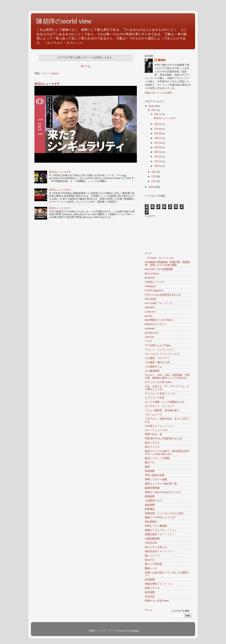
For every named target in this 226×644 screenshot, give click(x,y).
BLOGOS (150, 278)
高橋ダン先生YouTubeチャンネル (163, 492)
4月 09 (158, 129)
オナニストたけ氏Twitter (158, 382)
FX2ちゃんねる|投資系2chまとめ (163, 295)
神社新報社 (151, 522)
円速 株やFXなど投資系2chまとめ (163, 438)
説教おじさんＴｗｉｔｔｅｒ (161, 530)
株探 (147, 467)
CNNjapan (150, 286)
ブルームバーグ (153, 415)
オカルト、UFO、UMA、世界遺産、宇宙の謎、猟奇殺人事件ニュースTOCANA (167, 376)
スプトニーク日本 (155, 398)
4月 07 (158, 138)
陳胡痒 (162, 60)
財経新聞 (150, 496)
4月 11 (158, 114)
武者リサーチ (152, 588)
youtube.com (152, 333)
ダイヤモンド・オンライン (160, 406)
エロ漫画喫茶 (152, 371)
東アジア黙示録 (153, 564)
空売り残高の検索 (155, 475)
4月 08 (158, 133)
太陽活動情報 (152, 539)
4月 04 (158, 152)
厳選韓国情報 (152, 488)
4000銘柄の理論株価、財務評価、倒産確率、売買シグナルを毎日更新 (167, 264)
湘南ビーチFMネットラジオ (160, 517)
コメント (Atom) (50, 73)
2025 (151, 187)
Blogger (135, 631)
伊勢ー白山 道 (153, 434)
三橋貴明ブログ (153, 501)
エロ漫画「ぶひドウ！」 (158, 358)
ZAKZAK (149, 337)
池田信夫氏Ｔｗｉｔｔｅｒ (160, 551)
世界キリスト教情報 (156, 526)
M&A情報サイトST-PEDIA (159, 320)
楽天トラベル (152, 443)
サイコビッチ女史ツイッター (161, 393)
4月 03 (158, 157)
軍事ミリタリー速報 (156, 479)
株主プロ (150, 463)
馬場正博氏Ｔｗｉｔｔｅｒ (160, 584)
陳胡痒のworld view (64, 21)
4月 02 (158, 161)
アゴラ (148, 341)
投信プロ (150, 560)
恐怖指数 (150, 471)
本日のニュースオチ (47, 84)
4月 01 (158, 166)
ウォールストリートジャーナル (162, 354)
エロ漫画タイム (153, 367)
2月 (154, 176)
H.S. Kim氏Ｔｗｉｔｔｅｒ (159, 303)
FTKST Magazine (154, 290)
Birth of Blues (152, 274)
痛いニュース (152, 556)
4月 (154, 110)
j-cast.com (150, 312)
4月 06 (158, 143)
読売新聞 (150, 580)
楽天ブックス (152, 447)
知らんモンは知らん (156, 547)
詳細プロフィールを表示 (158, 93)
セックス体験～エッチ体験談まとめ (165, 402)
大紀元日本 (151, 543)
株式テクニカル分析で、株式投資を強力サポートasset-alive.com (167, 453)
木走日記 (150, 597)
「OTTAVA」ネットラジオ (159, 258)
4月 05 (158, 147)
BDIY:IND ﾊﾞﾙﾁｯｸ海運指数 (159, 269)
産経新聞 (150, 505)
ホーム (86, 66)
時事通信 (150, 509)
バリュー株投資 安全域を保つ (162, 410)
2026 (151, 106)
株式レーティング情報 (157, 458)
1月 (154, 181)
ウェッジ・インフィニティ (160, 350)
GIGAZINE (151, 299)
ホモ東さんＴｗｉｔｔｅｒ (160, 426)
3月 (154, 172)
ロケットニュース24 (156, 430)
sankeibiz (150, 328)
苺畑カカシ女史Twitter (157, 601)
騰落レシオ (151, 568)
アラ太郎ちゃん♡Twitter (158, 345)
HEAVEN (150, 307)
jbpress (149, 316)
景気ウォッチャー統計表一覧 (161, 484)
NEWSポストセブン (156, 324)
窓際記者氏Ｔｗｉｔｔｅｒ (160, 534)
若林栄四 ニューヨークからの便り (165, 513)
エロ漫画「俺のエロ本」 (158, 362)
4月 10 (158, 124)
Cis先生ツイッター (155, 282)
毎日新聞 (150, 592)
